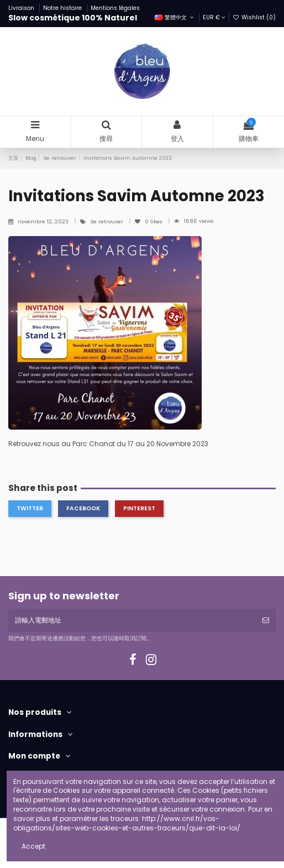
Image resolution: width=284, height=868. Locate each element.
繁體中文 (175, 17)
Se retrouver (107, 221)
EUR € (214, 17)
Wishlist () (254, 17)
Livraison (22, 8)
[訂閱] (266, 620)
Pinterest (139, 508)
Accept (33, 846)
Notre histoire (63, 8)
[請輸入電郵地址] (132, 620)
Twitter (30, 508)
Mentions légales (115, 8)
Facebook (83, 508)
